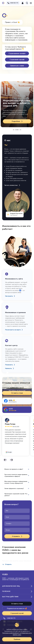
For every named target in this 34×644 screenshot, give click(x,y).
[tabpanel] (17, 436)
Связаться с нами (17, 66)
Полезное (6, 591)
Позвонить (9, 365)
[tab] (17, 401)
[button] (13, 130)
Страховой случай (17, 60)
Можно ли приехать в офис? (14, 469)
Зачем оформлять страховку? (14, 488)
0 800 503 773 (9, 618)
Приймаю (17, 639)
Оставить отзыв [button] (17, 393)
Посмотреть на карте (13, 330)
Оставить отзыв (17, 604)
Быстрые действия (10, 597)
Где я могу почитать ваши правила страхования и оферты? (16, 475)
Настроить (9, 296)
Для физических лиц (11, 586)
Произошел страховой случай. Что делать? (16, 495)
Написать (9, 368)
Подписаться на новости (17, 608)
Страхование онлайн (17, 53)
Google (10, 452)
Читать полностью (12, 185)
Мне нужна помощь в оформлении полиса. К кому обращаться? (16, 482)
